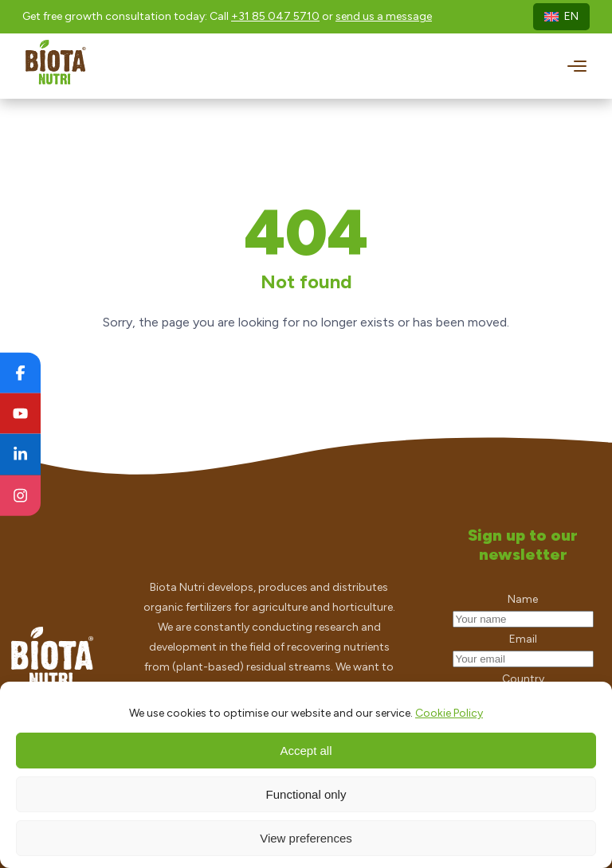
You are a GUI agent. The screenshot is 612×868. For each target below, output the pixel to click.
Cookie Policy (449, 713)
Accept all (306, 751)
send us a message (384, 16)
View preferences (306, 838)
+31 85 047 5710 (275, 16)
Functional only (306, 794)
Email (523, 639)
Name (523, 599)
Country (523, 679)
